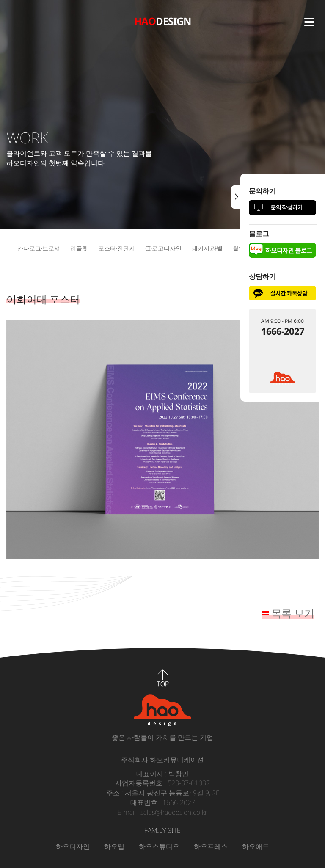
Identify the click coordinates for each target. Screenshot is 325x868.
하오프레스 (211, 846)
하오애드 (256, 846)
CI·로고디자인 (163, 248)
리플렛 (79, 248)
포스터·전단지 (117, 248)
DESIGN (163, 21)
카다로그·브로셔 (39, 248)
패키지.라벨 (207, 248)
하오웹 (114, 846)
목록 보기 (293, 613)
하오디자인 (73, 846)
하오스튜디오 (159, 846)
